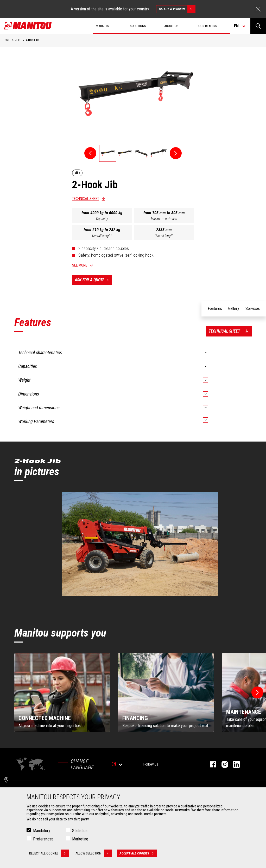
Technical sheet (86, 199)
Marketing (80, 839)
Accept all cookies (138, 853)
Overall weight (102, 236)
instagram (222, 764)
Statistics (80, 831)
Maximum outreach (164, 219)
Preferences (43, 839)
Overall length (164, 236)
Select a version (177, 9)
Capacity (102, 219)
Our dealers (208, 26)
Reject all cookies (49, 853)
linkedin (234, 764)
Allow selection (94, 853)
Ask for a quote (93, 280)
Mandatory (42, 831)
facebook (210, 764)
